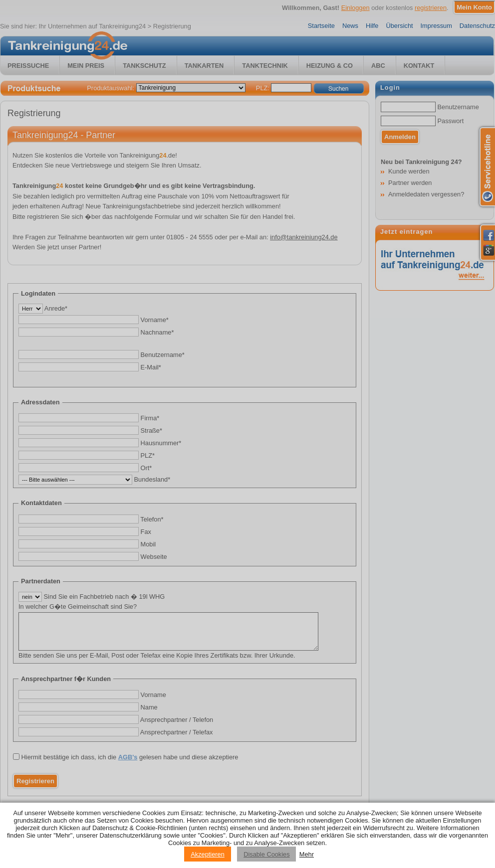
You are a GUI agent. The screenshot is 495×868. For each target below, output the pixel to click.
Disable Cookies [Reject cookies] (266, 854)
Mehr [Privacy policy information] (307, 854)
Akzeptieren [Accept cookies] (208, 854)
